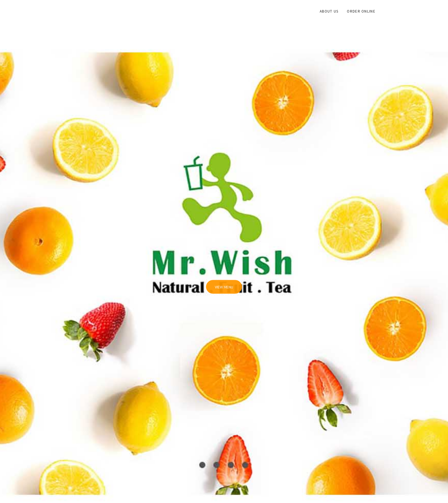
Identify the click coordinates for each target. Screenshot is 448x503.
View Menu (224, 291)
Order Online (361, 11)
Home (306, 11)
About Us (329, 11)
